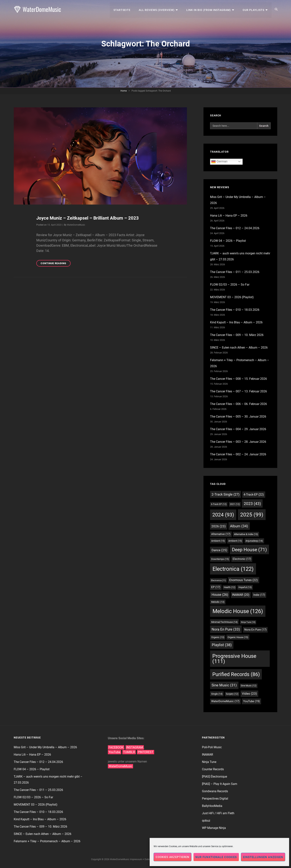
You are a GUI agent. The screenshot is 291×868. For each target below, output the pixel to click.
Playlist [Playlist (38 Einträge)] (222, 645)
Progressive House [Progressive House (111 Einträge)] (234, 659)
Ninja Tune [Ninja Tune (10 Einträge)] (248, 622)
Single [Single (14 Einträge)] (217, 694)
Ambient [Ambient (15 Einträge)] (218, 541)
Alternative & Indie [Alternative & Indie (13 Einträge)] (246, 534)
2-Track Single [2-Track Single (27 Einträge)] (225, 494)
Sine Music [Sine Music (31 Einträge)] (224, 685)
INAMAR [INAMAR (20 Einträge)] (241, 595)
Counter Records (213, 769)
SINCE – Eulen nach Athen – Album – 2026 (239, 348)
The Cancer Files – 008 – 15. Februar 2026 (238, 379)
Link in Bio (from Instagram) (209, 9)
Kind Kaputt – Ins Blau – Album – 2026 (236, 322)
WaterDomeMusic (76, 225)
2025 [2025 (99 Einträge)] (252, 515)
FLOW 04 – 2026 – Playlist (228, 241)
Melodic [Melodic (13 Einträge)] (218, 602)
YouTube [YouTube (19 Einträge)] (251, 701)
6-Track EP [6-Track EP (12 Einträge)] (219, 504)
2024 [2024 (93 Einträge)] (223, 515)
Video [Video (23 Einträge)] (249, 694)
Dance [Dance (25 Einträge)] (219, 550)
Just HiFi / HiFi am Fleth (218, 813)
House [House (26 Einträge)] (220, 595)
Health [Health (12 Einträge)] (230, 587)
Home (124, 91)
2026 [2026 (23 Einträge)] (219, 526)
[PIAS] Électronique (214, 777)
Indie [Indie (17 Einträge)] (259, 595)
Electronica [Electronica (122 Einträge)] (233, 569)
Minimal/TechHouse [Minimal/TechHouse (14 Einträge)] (224, 622)
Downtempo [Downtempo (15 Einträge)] (220, 559)
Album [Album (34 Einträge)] (239, 526)
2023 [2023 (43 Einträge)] (252, 504)
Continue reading (56, 264)
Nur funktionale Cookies (216, 857)
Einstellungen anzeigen (263, 857)
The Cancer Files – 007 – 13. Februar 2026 (238, 391)
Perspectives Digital (215, 799)
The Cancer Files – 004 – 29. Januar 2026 (238, 429)
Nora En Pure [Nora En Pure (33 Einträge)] (226, 629)
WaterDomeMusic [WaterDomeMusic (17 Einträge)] (225, 701)
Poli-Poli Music (212, 747)
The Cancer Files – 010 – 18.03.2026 (235, 310)
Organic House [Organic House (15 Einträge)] (238, 637)
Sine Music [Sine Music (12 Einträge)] (249, 686)
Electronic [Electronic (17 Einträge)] (242, 559)
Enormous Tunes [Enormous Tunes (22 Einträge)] (244, 580)
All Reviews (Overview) (157, 9)
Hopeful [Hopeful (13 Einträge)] (245, 587)
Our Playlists (254, 9)
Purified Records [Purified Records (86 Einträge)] (236, 674)
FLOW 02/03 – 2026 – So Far (230, 285)
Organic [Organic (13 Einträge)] (218, 637)
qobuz (206, 821)
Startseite (123, 9)
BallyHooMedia (212, 806)
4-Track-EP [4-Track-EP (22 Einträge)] (254, 495)
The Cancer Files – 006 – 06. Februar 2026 (238, 404)
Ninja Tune (209, 762)
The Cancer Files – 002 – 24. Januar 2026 (238, 454)
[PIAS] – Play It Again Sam (220, 784)
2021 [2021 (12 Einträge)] (235, 504)
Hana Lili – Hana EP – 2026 (229, 216)
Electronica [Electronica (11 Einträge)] (218, 580)
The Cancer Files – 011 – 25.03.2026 (235, 272)
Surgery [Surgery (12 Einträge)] (232, 694)
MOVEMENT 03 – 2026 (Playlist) (232, 297)
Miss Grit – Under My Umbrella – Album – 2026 (45, 747)
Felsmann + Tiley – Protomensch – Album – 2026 (47, 841)
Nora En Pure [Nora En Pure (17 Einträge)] (255, 630)
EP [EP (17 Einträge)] (216, 587)
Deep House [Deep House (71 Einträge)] (249, 550)
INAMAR (208, 755)
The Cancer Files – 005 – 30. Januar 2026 (238, 417)
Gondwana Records (215, 791)
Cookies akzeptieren (173, 857)
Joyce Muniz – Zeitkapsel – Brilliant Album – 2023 (88, 218)
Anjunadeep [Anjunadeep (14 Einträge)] (254, 541)
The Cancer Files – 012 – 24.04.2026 (235, 228)
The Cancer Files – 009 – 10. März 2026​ (237, 335)
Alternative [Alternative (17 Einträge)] (221, 534)
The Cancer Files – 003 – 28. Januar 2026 (238, 442)
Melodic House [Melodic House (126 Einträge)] (238, 611)
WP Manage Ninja (214, 828)
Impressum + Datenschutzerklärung (149, 859)
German (219, 162)
